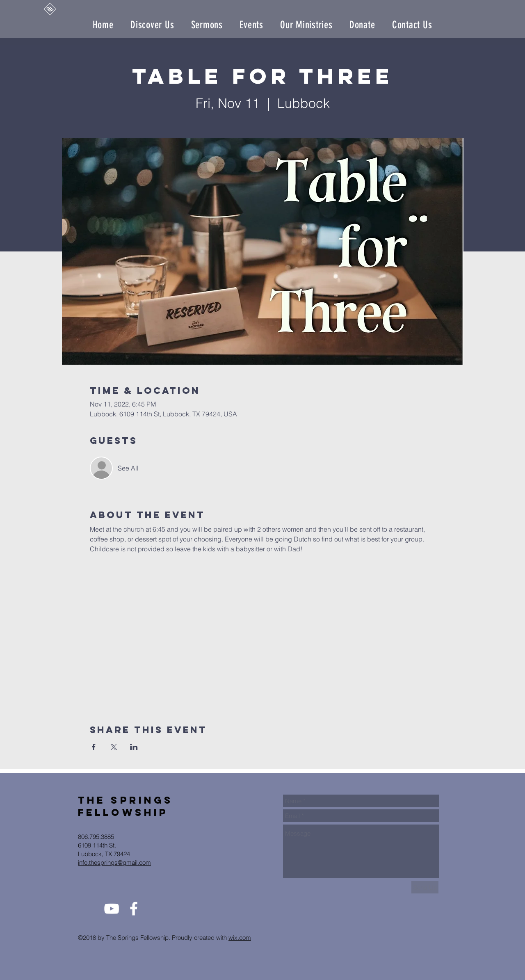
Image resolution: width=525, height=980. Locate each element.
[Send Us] (425, 887)
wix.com (240, 938)
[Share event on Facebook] (94, 747)
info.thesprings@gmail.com (114, 862)
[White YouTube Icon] (112, 909)
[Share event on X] (114, 747)
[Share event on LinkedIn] (134, 747)
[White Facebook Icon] (134, 909)
